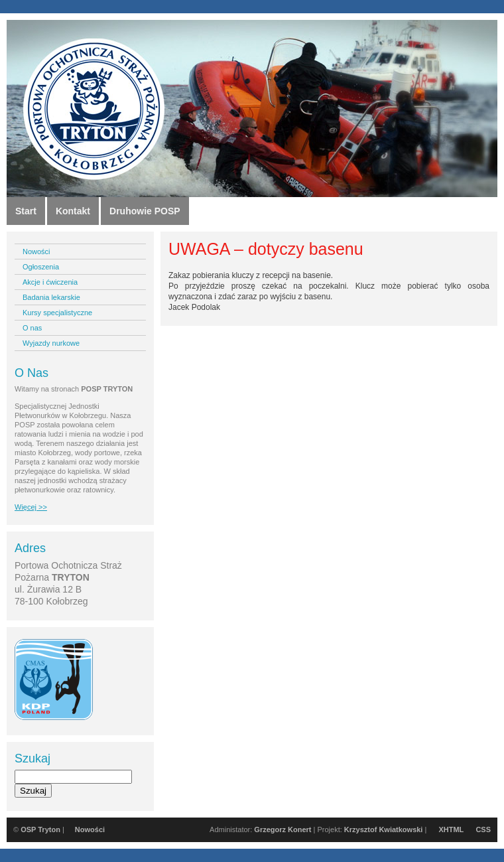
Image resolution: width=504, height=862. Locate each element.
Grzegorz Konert (283, 829)
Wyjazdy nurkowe (51, 343)
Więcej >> (31, 507)
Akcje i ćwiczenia (50, 282)
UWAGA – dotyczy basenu (266, 249)
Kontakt (73, 211)
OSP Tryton (40, 829)
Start (26, 211)
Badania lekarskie (51, 297)
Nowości (36, 251)
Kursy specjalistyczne (57, 313)
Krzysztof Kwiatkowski (384, 829)
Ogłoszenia (41, 267)
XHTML (451, 829)
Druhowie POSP (145, 211)
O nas (32, 328)
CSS (483, 829)
